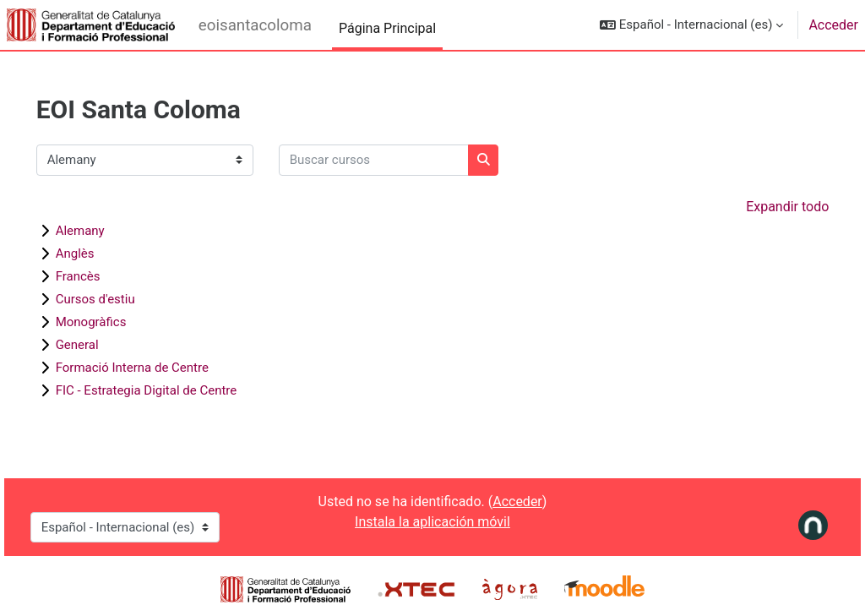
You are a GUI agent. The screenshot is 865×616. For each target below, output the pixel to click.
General (101, 345)
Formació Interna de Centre (156, 368)
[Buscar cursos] (397, 160)
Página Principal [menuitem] (387, 28)
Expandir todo (764, 207)
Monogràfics (115, 322)
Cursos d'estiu (119, 299)
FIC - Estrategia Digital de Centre (170, 390)
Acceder (833, 25)
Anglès (99, 253)
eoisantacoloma (255, 25)
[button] (691, 25)
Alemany (104, 231)
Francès (102, 276)
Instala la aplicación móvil (432, 522)
